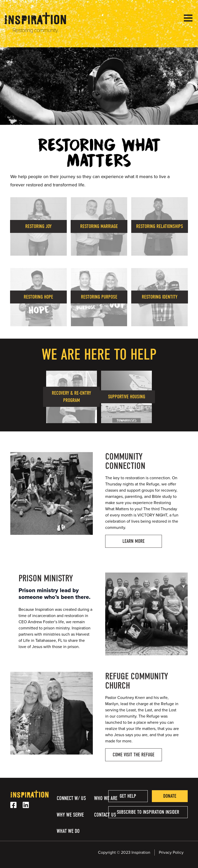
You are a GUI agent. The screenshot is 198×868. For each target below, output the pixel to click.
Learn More (134, 541)
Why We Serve (70, 815)
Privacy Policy (171, 852)
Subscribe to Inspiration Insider (148, 812)
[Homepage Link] (35, 32)
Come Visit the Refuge (134, 755)
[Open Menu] (188, 18)
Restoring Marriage (99, 226)
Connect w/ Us (71, 798)
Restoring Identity (160, 297)
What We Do (68, 831)
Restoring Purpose (99, 297)
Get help (128, 796)
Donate (170, 796)
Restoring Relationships (160, 226)
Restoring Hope (38, 297)
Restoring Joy (38, 226)
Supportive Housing (127, 397)
